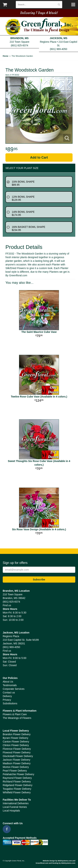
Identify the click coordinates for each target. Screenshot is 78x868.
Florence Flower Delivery (17, 749)
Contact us (9, 693)
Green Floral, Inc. (39, 27)
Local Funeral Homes (15, 807)
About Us (8, 682)
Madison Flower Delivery (17, 763)
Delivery (7, 696)
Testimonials (10, 685)
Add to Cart (39, 158)
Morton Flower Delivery (16, 767)
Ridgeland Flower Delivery (18, 785)
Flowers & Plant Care (15, 714)
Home (6, 56)
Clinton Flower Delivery (16, 745)
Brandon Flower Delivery (17, 734)
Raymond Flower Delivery (17, 778)
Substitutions (10, 703)
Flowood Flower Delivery (17, 752)
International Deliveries (16, 803)
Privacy (7, 700)
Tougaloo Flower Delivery (17, 789)
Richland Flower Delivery (17, 782)
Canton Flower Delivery (16, 742)
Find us (7, 605)
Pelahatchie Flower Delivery (19, 774)
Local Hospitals (11, 811)
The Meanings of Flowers (17, 718)
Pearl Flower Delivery (15, 771)
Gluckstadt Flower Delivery (18, 756)
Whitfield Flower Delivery (17, 792)
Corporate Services (14, 689)
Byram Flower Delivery (16, 738)
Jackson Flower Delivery (17, 760)
